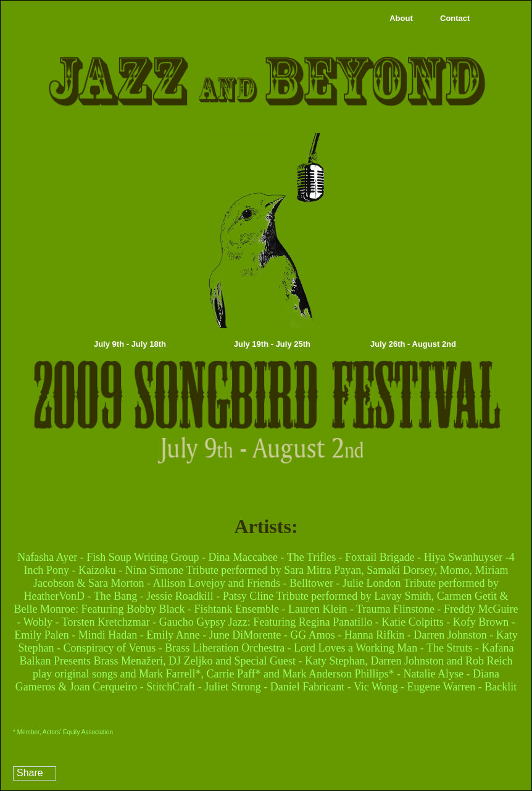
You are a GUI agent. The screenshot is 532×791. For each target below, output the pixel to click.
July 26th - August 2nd (413, 344)
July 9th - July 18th (130, 344)
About (401, 18)
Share (30, 773)
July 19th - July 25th (272, 344)
